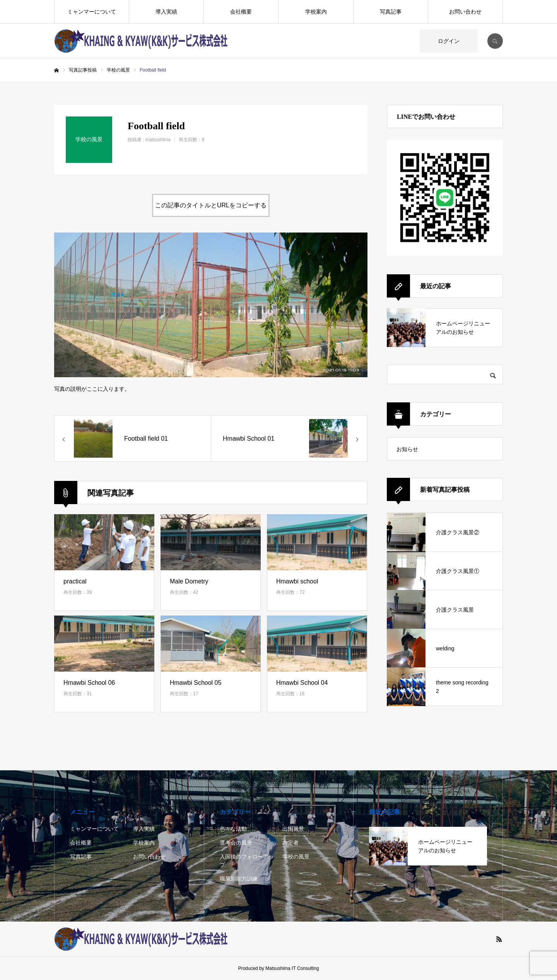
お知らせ (407, 449)
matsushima (158, 140)
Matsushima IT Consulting (292, 968)
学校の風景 (296, 857)
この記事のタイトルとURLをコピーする (211, 205)
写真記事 (391, 12)
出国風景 (293, 829)
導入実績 (166, 12)
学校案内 (316, 12)
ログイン (449, 41)
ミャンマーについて (92, 12)
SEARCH (495, 41)
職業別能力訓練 (239, 879)
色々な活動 (233, 829)
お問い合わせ (465, 12)
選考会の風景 (236, 843)
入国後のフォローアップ (247, 861)
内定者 (290, 843)
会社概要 (241, 12)
